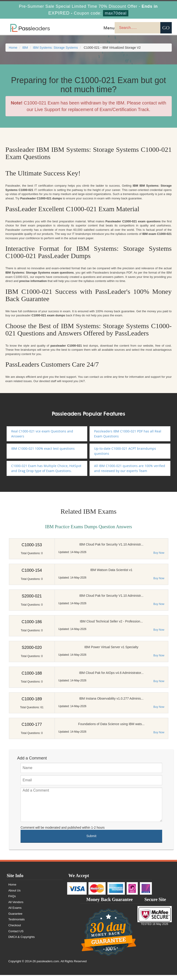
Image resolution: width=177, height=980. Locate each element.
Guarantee (15, 914)
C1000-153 (32, 545)
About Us (15, 890)
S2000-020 (32, 647)
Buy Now (159, 553)
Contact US (16, 931)
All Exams (15, 908)
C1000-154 (32, 570)
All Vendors (16, 902)
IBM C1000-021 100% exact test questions (43, 448)
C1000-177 (32, 724)
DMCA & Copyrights (22, 937)
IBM (25, 48)
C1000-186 (32, 622)
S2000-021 (32, 596)
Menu (109, 28)
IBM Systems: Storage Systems (55, 48)
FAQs (12, 896)
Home (13, 48)
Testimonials (17, 919)
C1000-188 (32, 673)
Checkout (15, 925)
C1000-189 (32, 699)
